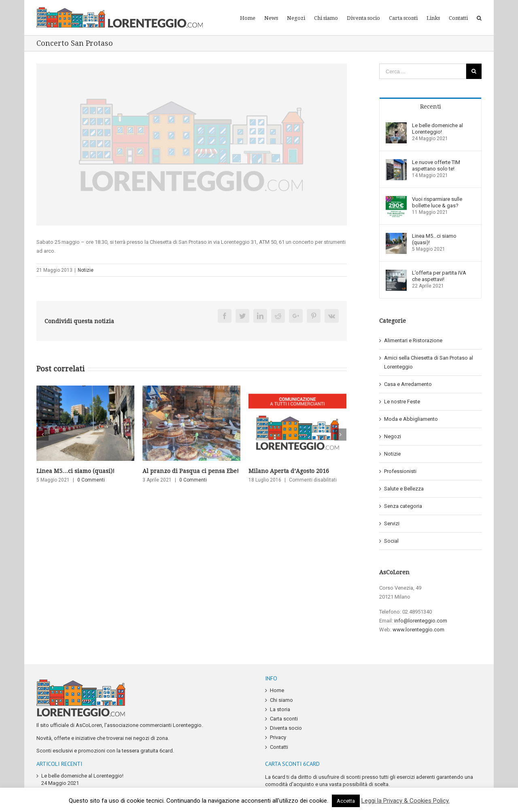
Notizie (86, 270)
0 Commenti (91, 480)
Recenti (431, 107)
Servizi (392, 523)
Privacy (278, 737)
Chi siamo (281, 700)
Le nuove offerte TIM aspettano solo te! (436, 165)
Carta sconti (284, 719)
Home (277, 690)
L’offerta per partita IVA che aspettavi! (439, 276)
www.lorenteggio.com (418, 630)
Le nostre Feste (402, 402)
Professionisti (400, 471)
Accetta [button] (346, 801)
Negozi (393, 436)
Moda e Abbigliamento (411, 419)
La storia (280, 709)
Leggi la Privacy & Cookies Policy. (405, 801)
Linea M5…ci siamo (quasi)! (75, 471)
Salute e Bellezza (404, 489)
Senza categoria (403, 506)
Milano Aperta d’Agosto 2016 (289, 471)
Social (391, 541)
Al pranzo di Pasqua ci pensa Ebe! (191, 471)
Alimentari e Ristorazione (413, 340)
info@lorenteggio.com (421, 621)
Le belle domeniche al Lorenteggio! (437, 129)
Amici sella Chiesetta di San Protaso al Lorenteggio (429, 362)
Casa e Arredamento (408, 384)
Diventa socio (286, 728)
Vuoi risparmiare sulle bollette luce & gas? (437, 202)
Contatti (279, 747)
